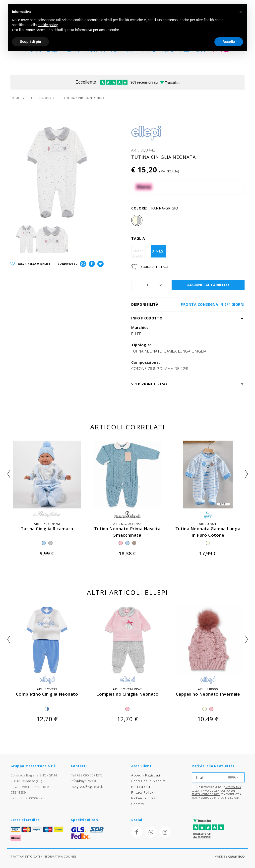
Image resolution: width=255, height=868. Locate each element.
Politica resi (141, 787)
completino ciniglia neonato (47, 694)
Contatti (137, 804)
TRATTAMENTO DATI (25, 856)
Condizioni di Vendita (149, 781)
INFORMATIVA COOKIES (60, 856)
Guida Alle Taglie (156, 267)
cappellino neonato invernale (208, 694)
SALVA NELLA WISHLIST (31, 264)
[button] (241, 12)
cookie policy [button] (48, 25)
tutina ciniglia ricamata (47, 529)
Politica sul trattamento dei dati (214, 792)
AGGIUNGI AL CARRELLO (208, 285)
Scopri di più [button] (31, 42)
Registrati (153, 775)
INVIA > (233, 777)
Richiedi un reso (144, 798)
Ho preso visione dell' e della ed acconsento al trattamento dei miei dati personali (217, 792)
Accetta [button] (229, 42)
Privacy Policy (142, 792)
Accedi (137, 775)
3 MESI (158, 251)
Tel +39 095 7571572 (87, 775)
